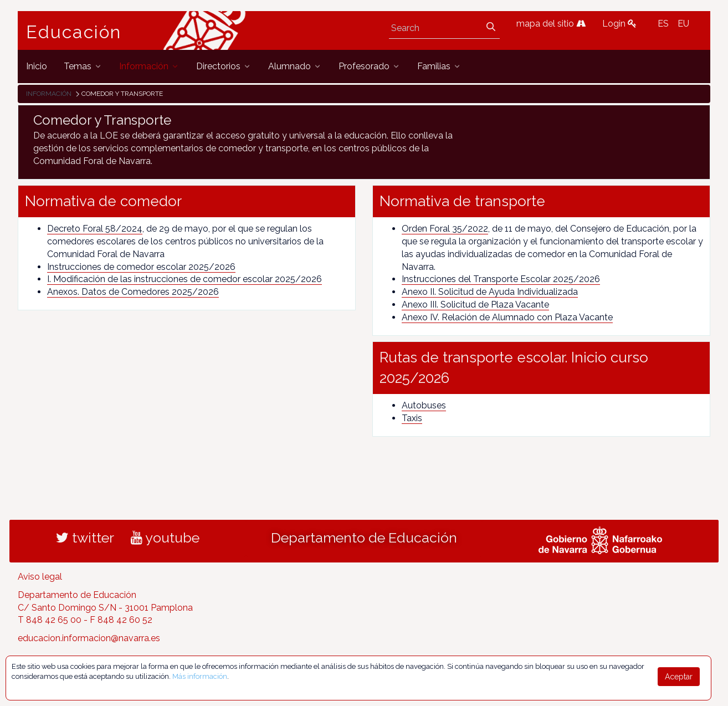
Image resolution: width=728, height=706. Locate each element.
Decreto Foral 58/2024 (95, 229)
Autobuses (424, 405)
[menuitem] (37, 66)
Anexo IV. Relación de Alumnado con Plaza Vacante (507, 317)
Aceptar (679, 677)
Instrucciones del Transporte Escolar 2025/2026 (501, 279)
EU (683, 24)
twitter (85, 538)
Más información (200, 676)
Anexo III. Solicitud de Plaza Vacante (475, 305)
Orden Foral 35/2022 (445, 229)
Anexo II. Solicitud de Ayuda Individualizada (490, 292)
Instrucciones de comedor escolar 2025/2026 (141, 267)
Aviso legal (40, 577)
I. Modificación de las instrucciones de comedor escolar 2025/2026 (184, 279)
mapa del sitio (551, 24)
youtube (165, 538)
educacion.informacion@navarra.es (89, 638)
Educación (74, 32)
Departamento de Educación (364, 538)
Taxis (412, 418)
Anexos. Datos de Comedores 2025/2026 (133, 292)
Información (49, 94)
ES (663, 24)
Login (619, 24)
